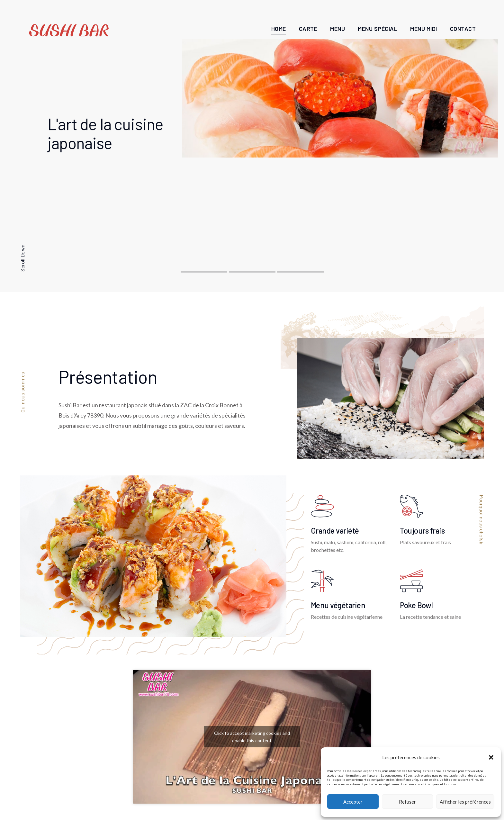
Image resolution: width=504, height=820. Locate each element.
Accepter (353, 802)
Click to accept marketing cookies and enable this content (252, 737)
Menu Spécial (378, 29)
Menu (337, 29)
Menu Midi (424, 29)
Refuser (407, 802)
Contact (463, 29)
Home (279, 29)
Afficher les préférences (465, 802)
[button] (491, 757)
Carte (308, 29)
